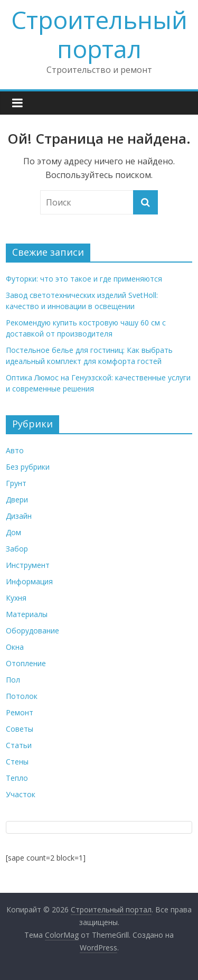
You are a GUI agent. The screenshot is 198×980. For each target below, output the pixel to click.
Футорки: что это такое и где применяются (84, 279)
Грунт (16, 483)
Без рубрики (28, 467)
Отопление (26, 663)
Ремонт (20, 712)
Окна (15, 647)
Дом (13, 532)
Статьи (19, 745)
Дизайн (19, 516)
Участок (21, 794)
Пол (13, 680)
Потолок (22, 696)
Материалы (27, 614)
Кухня (16, 598)
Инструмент (28, 565)
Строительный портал (99, 34)
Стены (17, 762)
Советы (20, 729)
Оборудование (32, 631)
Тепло (17, 778)
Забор (17, 549)
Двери (17, 500)
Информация (29, 581)
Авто (15, 450)
